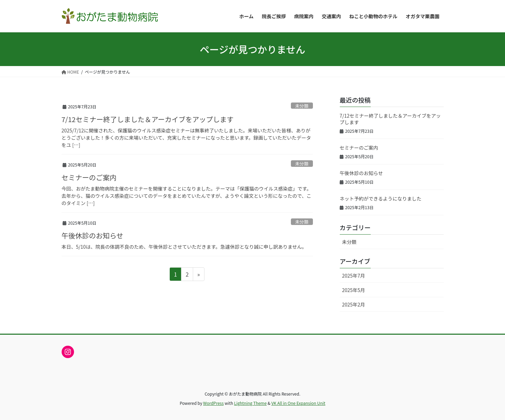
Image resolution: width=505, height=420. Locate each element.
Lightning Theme (250, 403)
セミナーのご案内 (89, 177)
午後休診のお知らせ (93, 235)
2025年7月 (354, 276)
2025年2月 (354, 304)
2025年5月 (354, 290)
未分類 (302, 106)
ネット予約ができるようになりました (381, 198)
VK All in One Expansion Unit (298, 403)
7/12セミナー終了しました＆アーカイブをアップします (148, 119)
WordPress (213, 403)
